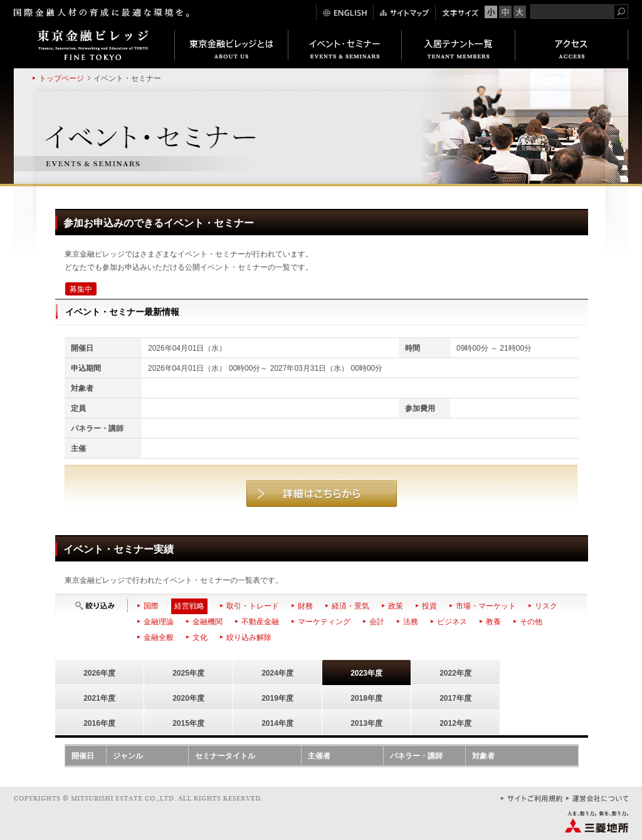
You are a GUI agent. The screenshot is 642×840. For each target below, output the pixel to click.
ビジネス (452, 622)
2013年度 (366, 723)
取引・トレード (253, 606)
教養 (493, 622)
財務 (305, 606)
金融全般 (159, 637)
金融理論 (159, 622)
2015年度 (188, 723)
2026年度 (99, 673)
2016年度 (99, 723)
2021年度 (99, 698)
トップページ (61, 78)
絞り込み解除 (249, 637)
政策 (396, 606)
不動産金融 (260, 622)
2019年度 (277, 698)
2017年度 (455, 698)
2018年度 (366, 698)
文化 (200, 637)
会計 (377, 622)
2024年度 (277, 673)
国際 (151, 606)
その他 (531, 622)
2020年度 (188, 698)
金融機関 (208, 622)
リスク (546, 606)
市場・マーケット (486, 606)
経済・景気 (350, 606)
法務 (411, 622)
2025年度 (188, 673)
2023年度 (366, 673)
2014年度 (277, 723)
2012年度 (455, 723)
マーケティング (324, 622)
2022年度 (455, 673)
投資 (429, 606)
